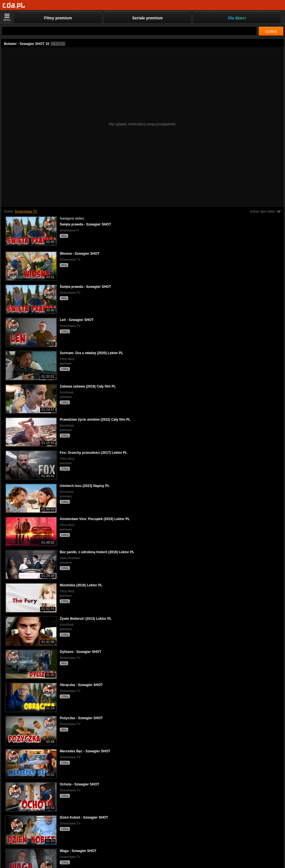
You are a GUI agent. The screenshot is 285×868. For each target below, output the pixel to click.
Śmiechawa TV (26, 211)
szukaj (271, 31)
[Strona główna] (14, 5)
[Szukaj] (129, 31)
